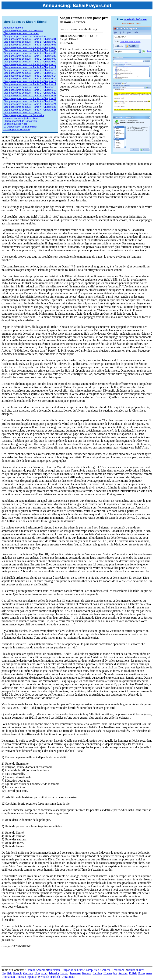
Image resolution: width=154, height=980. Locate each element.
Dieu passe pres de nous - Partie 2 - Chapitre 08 (30, 59)
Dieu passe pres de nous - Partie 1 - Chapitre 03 (30, 45)
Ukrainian (68, 977)
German (28, 973)
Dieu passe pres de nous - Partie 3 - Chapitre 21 (30, 96)
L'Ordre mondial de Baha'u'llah (20, 121)
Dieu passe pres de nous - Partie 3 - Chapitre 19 (30, 90)
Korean (87, 973)
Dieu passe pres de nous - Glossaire (23, 30)
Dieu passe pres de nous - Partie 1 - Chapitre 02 (30, 42)
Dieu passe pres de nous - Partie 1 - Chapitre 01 (30, 39)
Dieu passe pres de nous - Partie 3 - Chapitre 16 (30, 81)
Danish (131, 970)
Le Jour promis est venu (17, 129)
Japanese (75, 973)
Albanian (30, 970)
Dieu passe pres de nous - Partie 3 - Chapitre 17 (30, 84)
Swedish (44, 977)
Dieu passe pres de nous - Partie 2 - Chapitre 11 (30, 67)
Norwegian (110, 973)
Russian (21, 977)
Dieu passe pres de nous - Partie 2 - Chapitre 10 (30, 64)
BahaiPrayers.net (92, 5)
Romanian (9, 977)
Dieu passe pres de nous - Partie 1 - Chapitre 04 (30, 47)
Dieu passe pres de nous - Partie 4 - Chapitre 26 (30, 110)
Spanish (32, 977)
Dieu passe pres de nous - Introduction (24, 36)
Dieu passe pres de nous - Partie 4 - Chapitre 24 (30, 104)
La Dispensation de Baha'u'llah (20, 127)
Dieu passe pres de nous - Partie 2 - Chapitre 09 (30, 62)
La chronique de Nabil (15, 124)
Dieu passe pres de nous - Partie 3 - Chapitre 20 (30, 93)
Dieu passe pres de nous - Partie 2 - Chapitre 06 (30, 53)
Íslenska (54, 973)
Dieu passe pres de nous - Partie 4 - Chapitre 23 (30, 101)
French (17, 973)
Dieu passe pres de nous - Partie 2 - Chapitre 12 (30, 70)
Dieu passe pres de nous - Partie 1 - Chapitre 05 (30, 50)
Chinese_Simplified (87, 970)
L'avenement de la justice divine (21, 118)
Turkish (55, 977)
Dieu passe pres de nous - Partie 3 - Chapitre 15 (30, 79)
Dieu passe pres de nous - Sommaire (24, 115)
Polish (133, 973)
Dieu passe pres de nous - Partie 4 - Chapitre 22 (30, 98)
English (7, 973)
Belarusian (53, 970)
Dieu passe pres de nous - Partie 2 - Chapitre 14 (30, 76)
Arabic (41, 970)
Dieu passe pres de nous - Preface (22, 113)
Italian (64, 973)
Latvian (97, 973)
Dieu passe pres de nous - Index (21, 33)
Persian (123, 973)
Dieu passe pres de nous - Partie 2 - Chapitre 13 (30, 73)
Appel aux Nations (13, 28)
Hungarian (41, 973)
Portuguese (145, 973)
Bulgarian (67, 970)
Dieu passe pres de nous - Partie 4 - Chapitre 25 (30, 107)
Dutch (141, 970)
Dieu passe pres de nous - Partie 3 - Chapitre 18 (30, 87)
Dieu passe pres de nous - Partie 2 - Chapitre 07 (30, 56)
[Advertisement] (70, 956)
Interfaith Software (135, 19)
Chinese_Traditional (113, 970)
